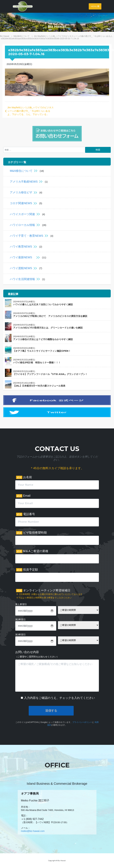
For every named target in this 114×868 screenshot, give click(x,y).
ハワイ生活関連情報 (22, 279)
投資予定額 (27, 570)
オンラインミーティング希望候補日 (49, 594)
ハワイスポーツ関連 (22, 214)
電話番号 (26, 514)
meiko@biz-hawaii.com (33, 831)
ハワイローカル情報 (22, 225)
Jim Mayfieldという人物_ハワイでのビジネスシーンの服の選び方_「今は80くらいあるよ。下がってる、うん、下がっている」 (31, 111)
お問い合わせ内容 (37, 654)
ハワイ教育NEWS (21, 247)
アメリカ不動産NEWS (24, 182)
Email (23, 496)
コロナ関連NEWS (21, 203)
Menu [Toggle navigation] (95, 6)
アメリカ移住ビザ (21, 192)
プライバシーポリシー (82, 722)
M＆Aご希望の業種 (32, 551)
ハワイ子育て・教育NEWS (26, 236)
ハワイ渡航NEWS (21, 268)
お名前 (24, 477)
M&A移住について (21, 171)
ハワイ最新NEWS (22, 257)
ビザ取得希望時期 (31, 533)
